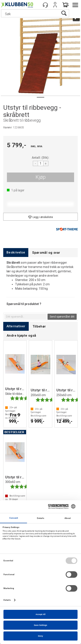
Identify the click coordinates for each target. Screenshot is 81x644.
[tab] (16, 253)
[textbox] (26, 317)
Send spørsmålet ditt (62, 317)
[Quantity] (41, 163)
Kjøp (41, 177)
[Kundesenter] (45, 5)
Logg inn (55, 5)
